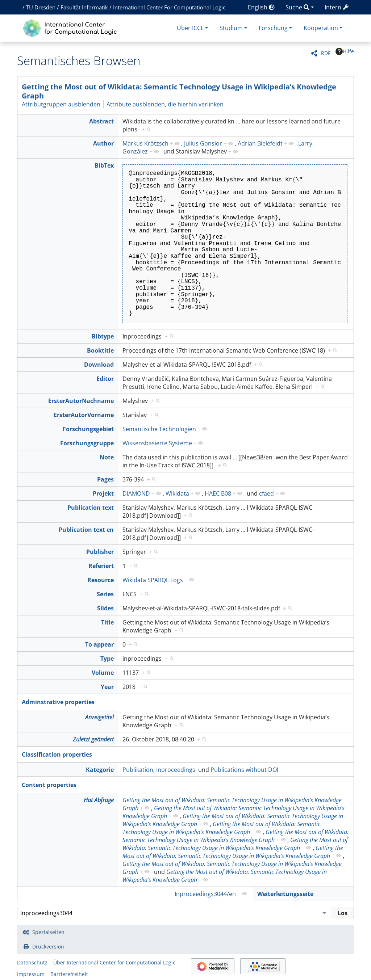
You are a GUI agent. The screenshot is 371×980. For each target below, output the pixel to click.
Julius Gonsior (203, 143)
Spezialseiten (48, 932)
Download (99, 365)
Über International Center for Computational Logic (114, 962)
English (261, 7)
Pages (105, 479)
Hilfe (345, 51)
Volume (103, 673)
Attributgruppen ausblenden (61, 104)
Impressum (31, 974)
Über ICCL (190, 28)
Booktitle (100, 350)
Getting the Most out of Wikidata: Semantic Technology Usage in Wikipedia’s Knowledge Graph (179, 91)
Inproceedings (176, 770)
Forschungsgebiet (88, 429)
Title (107, 622)
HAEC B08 (218, 493)
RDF (326, 53)
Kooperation (321, 28)
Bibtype (103, 336)
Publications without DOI (244, 770)
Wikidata (177, 493)
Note (107, 457)
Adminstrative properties (58, 702)
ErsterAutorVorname (84, 415)
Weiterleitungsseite (285, 894)
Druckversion (48, 947)
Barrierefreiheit (69, 974)
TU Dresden (41, 7)
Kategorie (100, 770)
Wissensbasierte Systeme (157, 443)
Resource (101, 580)
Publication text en (86, 530)
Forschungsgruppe (87, 443)
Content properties (49, 785)
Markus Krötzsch (145, 143)
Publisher (100, 552)
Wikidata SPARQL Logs (153, 580)
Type (107, 659)
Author (103, 143)
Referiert (101, 566)
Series (105, 594)
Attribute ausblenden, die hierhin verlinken (165, 104)
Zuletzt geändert (93, 739)
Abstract (101, 121)
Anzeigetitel (99, 717)
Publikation (138, 770)
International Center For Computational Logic (169, 7)
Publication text (91, 508)
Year (107, 687)
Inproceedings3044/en (205, 894)
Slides (105, 608)
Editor (105, 379)
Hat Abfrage (99, 800)
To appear (99, 644)
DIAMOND (136, 493)
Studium (231, 28)
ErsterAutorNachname (81, 401)
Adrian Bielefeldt (260, 143)
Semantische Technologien (159, 429)
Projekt (103, 493)
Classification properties (57, 754)
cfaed (266, 493)
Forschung (273, 28)
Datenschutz (32, 962)
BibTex (104, 165)
